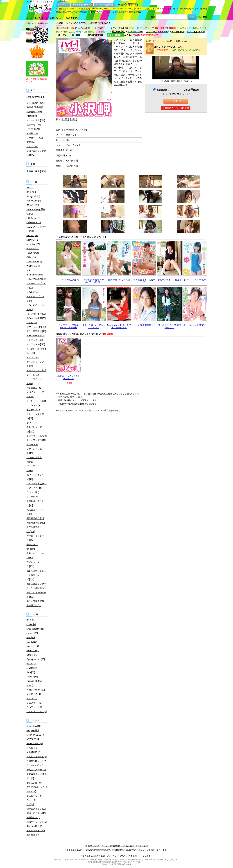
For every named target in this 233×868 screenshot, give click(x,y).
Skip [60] (31, 672)
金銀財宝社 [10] (34, 605)
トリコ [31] (32, 698)
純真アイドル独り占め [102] (36, 595)
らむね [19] (32, 323)
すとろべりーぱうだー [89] (36, 286)
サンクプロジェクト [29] (35, 381)
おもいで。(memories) (157, 32)
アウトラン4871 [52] (36, 327)
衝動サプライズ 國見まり (170, 281)
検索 (153, 17)
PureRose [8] (33, 249)
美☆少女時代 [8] (35, 826)
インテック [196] (35, 340)
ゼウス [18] (32, 423)
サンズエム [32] (34, 388)
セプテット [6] (33, 410)
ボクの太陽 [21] (34, 783)
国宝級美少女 (118, 32)
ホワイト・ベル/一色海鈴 (195, 281)
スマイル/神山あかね (69, 280)
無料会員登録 (135, 12)
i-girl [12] (31, 637)
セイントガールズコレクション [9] (36, 403)
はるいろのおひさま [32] (35, 307)
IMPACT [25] (33, 205)
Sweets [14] (32, 677)
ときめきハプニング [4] (35, 299)
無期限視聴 (163, 90)
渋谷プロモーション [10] (35, 555)
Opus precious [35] (36, 659)
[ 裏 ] (74, 119)
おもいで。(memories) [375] (35, 272)
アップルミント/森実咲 (195, 325)
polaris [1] (31, 664)
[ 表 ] (66, 119)
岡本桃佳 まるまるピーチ (144, 281)
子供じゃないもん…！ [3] (34, 798)
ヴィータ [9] (32, 497)
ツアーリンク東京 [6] (37, 436)
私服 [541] (31, 155)
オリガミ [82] (33, 357)
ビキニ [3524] (33, 129)
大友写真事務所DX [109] (34, 529)
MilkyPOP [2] (33, 240)
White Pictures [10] (36, 690)
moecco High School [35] (33, 653)
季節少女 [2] (32, 545)
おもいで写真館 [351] (37, 279)
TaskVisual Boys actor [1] (34, 683)
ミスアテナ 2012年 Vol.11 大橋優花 (70, 326)
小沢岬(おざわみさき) (76, 130)
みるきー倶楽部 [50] (36, 318)
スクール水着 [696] (36, 120)
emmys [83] (32, 633)
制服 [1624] (32, 116)
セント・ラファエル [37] (35, 416)
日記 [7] (30, 804)
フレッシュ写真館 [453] (34, 460)
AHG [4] (30, 188)
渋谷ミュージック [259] (34, 564)
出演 (60, 130)
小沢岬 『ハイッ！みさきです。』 (69, 377)
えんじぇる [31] (34, 694)
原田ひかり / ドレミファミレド (94, 326)
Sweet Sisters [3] (35, 743)
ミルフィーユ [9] (35, 707)
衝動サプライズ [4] (36, 831)
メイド (77, 145)
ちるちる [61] (33, 292)
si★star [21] (32, 668)
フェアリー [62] (34, 703)
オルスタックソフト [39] (35, 364)
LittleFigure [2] (33, 218)
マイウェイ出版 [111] (37, 484)
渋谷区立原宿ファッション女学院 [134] (36, 586)
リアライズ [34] (34, 488)
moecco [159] (33, 646)
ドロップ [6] (32, 444)
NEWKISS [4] (33, 739)
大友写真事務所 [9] (36, 523)
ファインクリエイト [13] (35, 451)
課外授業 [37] (33, 835)
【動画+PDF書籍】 (95, 35)
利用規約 (133, 856)
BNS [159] (32, 192)
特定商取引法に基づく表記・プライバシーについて (104, 856)
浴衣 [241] (31, 142)
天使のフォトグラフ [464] (35, 538)
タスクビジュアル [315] (34, 429)
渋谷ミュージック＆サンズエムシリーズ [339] (36, 575)
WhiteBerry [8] (33, 266)
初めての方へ (97, 12)
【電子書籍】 (76, 35)
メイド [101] (33, 146)
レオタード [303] (35, 138)
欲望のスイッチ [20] (36, 809)
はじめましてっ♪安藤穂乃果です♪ (169, 326)
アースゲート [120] (36, 336)
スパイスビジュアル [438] (35, 394)
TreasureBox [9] (34, 262)
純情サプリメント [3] (37, 822)
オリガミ (63, 35)
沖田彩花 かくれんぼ (119, 280)
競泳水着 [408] (34, 125)
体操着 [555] (33, 133)
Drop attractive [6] (35, 629)
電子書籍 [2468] (34, 112)
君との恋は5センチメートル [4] (37, 789)
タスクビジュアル (196, 32)
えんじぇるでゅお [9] (37, 757)
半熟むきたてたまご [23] (35, 503)
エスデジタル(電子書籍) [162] (37, 351)
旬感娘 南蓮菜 (144, 325)
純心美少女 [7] (33, 817)
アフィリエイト (145, 856)
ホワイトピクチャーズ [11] (36, 477)
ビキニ (69, 145)
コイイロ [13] (33, 375)
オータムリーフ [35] (36, 370)
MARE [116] (32, 642)
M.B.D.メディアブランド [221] (36, 229)
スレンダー (40, 18)
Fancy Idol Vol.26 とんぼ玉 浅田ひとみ (119, 326)
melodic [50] (32, 235)
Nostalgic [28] (33, 244)
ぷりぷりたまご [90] (36, 314)
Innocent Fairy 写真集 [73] (36, 212)
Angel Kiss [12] (34, 726)
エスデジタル (178, 32)
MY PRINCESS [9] (36, 735)
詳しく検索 (202, 17)
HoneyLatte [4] (34, 201)
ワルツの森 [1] (33, 492)
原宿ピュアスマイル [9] (35, 512)
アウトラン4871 (135, 32)
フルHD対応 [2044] (36, 103)
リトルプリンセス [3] (37, 711)
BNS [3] (30, 620)
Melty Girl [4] (33, 730)
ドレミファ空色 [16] (36, 440)
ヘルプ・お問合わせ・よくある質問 (118, 846)
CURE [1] (31, 624)
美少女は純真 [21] (35, 601)
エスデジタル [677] (36, 344)
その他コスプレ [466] (37, 151)
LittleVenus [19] (34, 222)
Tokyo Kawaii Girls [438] (33, 255)
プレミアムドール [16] (34, 468)
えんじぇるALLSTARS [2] (34, 750)
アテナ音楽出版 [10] (36, 331)
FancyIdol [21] (33, 196)
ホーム (29, 18)
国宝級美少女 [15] (35, 518)
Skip (68, 140)
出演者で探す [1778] (36, 171)
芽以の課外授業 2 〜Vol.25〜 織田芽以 (94, 281)
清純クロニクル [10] (36, 813)
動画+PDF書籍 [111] (36, 107)
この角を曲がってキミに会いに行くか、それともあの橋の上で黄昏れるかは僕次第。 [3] (36, 770)
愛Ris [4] (31, 549)
